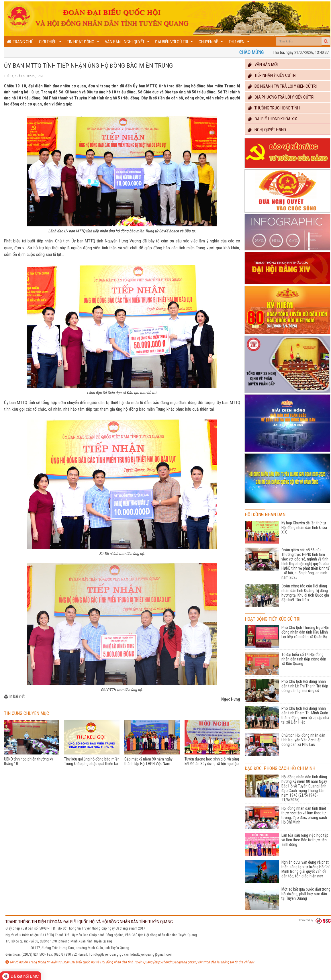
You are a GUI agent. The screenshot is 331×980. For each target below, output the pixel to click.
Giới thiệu (51, 43)
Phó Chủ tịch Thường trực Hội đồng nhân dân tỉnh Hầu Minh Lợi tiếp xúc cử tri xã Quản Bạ (305, 632)
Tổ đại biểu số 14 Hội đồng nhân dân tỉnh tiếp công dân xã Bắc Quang (304, 659)
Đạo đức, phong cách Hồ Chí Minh (280, 768)
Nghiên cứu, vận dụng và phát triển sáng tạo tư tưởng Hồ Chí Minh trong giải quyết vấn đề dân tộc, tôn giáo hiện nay (305, 869)
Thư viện (240, 43)
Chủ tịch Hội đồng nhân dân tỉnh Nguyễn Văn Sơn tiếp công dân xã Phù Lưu (303, 740)
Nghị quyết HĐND (267, 130)
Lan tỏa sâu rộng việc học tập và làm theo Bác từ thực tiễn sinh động (305, 840)
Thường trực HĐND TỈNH (274, 108)
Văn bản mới (263, 64)
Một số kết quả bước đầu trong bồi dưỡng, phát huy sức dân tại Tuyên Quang (306, 894)
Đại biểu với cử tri (175, 43)
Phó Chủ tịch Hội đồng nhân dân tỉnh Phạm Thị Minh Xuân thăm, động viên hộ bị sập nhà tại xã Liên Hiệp (305, 715)
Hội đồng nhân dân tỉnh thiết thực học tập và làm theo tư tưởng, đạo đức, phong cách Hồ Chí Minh (304, 815)
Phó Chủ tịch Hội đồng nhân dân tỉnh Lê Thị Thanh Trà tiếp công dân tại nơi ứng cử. (305, 686)
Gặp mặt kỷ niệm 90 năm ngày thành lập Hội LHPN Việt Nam (148, 761)
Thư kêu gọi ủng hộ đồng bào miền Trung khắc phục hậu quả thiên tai (92, 761)
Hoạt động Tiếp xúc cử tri (273, 619)
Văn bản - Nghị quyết (128, 43)
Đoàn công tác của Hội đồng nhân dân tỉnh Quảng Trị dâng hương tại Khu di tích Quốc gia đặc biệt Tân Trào (305, 593)
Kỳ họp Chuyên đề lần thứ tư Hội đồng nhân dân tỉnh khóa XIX (304, 528)
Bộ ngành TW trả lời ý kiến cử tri (282, 86)
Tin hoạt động (84, 43)
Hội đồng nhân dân (265, 514)
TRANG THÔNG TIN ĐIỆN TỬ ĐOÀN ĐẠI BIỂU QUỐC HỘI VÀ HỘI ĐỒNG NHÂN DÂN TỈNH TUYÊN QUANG (89, 922)
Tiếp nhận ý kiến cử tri (272, 75)
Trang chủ (20, 42)
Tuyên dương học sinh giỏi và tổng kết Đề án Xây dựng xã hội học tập (212, 761)
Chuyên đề (211, 43)
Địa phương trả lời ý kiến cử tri (281, 97)
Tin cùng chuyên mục (27, 713)
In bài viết (17, 696)
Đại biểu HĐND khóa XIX (272, 119)
